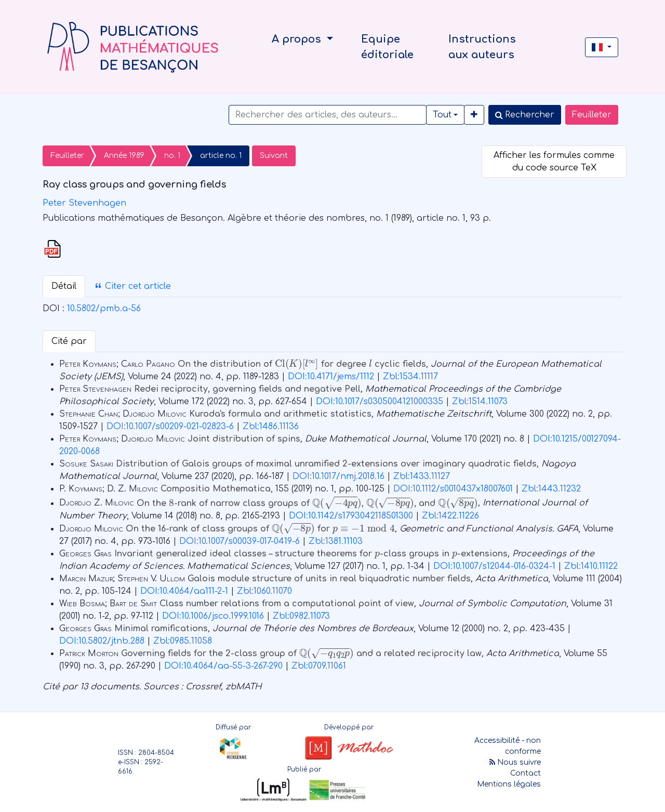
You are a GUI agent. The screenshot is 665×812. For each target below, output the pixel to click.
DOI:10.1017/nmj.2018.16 (338, 476)
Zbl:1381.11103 (336, 541)
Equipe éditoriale (387, 47)
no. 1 (172, 156)
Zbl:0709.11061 (319, 666)
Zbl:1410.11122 (591, 566)
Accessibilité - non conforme (508, 746)
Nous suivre (515, 762)
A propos (298, 39)
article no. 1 (221, 156)
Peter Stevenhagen (84, 203)
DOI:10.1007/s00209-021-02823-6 (170, 427)
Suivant (274, 156)
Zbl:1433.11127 (422, 476)
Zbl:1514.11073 (480, 402)
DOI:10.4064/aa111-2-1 (184, 591)
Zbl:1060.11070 (264, 591)
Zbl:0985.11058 (183, 641)
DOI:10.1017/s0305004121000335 (380, 402)
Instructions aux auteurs (482, 47)
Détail (64, 286)
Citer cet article (132, 286)
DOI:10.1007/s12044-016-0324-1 (494, 566)
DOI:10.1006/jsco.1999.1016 (213, 616)
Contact (526, 773)
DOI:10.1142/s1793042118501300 (351, 516)
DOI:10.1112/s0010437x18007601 (453, 489)
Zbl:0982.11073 (301, 616)
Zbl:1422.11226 (450, 516)
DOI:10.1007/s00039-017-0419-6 (240, 541)
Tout (442, 115)
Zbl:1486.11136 (271, 427)
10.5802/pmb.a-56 (104, 309)
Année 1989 (124, 156)
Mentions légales (509, 784)
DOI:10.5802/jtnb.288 (102, 641)
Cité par (69, 341)
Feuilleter (592, 115)
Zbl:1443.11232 (551, 489)
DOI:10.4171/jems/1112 (331, 377)
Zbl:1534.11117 (410, 377)
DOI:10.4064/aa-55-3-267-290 (223, 666)
